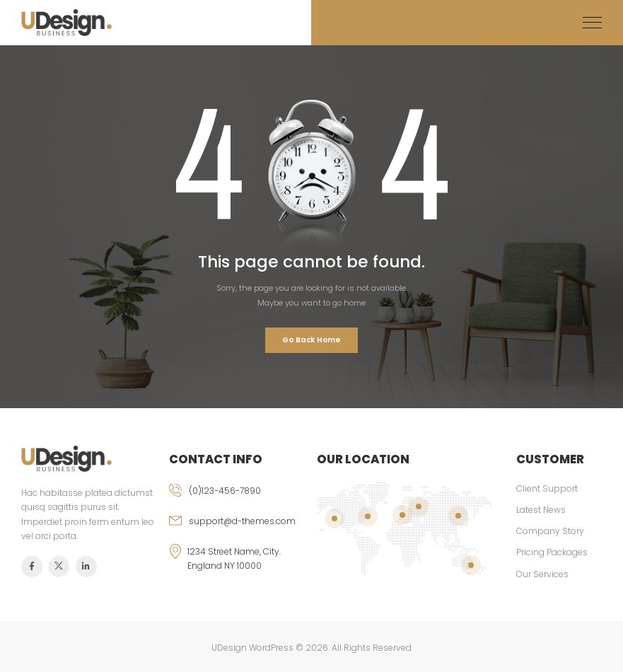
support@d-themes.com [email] (242, 521)
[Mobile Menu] (592, 23)
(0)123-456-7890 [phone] (225, 491)
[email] (238, 529)
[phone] (238, 499)
